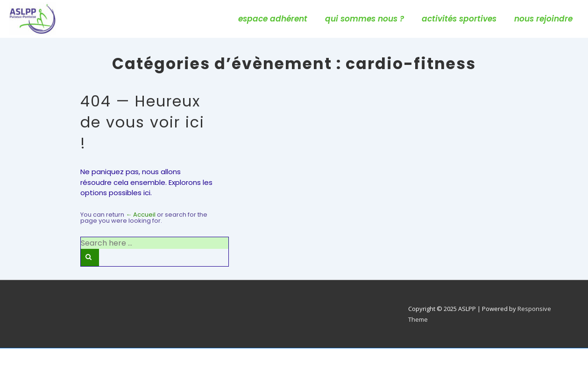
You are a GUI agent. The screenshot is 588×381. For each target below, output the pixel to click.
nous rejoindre (543, 19)
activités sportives (459, 19)
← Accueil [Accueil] (141, 215)
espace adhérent (273, 19)
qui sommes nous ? (365, 19)
